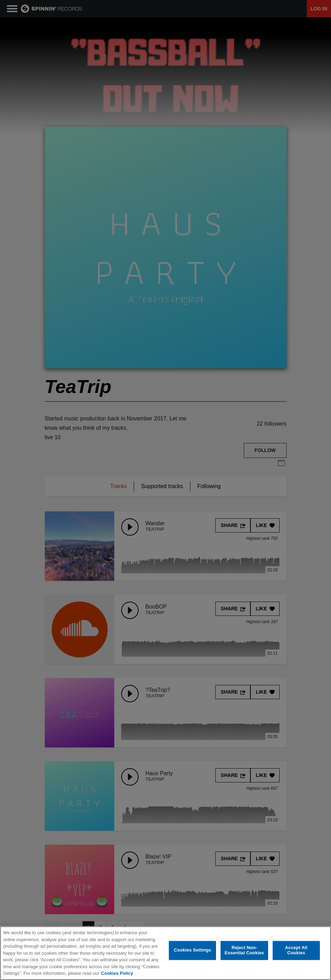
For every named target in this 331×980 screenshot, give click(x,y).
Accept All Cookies (296, 950)
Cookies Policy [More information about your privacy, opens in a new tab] (117, 973)
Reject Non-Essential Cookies (244, 950)
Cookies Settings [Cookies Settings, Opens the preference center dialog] (192, 950)
